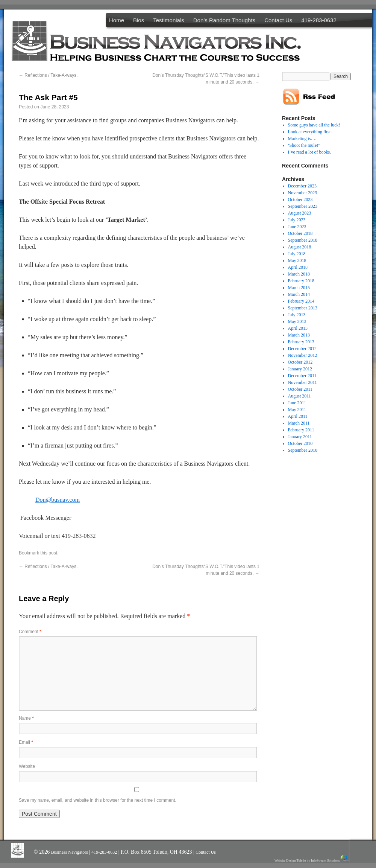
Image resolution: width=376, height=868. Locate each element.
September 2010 (303, 450)
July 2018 (297, 254)
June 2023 (297, 227)
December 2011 (302, 376)
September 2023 (303, 206)
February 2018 (301, 281)
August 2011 (299, 396)
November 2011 (302, 382)
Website (27, 766)
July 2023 (297, 220)
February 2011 (301, 430)
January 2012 (300, 369)
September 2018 (303, 240)
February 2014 (301, 301)
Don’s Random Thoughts (224, 20)
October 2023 (300, 199)
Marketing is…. (302, 139)
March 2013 (299, 335)
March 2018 (299, 274)
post (53, 553)
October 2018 (300, 233)
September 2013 (303, 308)
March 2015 (299, 288)
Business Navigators (70, 852)
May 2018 (297, 260)
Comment (30, 632)
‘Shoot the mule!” (304, 145)
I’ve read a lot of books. (310, 152)
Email (26, 742)
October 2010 (300, 443)
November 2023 (303, 193)
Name (26, 718)
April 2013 (298, 328)
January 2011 (300, 437)
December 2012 (302, 349)
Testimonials (169, 20)
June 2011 (297, 403)
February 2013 (301, 342)
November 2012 (303, 355)
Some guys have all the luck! (314, 125)
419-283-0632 (319, 20)
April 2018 (298, 267)
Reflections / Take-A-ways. (48, 75)
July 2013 (297, 315)
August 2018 (300, 247)
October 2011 (300, 389)
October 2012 (300, 362)
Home (117, 20)
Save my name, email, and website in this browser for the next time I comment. (98, 800)
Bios (139, 20)
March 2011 (299, 423)
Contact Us (278, 20)
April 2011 (298, 416)
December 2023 (302, 186)
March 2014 (299, 294)
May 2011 (297, 410)
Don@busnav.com (58, 500)
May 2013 (297, 321)
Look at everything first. (310, 132)
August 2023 (300, 213)
